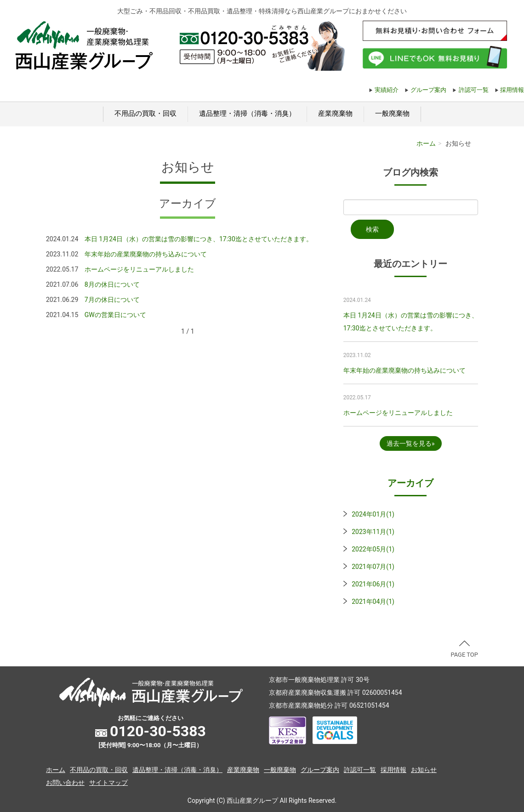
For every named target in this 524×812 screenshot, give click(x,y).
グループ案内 (428, 90)
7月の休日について (112, 300)
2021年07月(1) (373, 567)
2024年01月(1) (373, 514)
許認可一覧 (474, 90)
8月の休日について (112, 284)
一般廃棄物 (392, 114)
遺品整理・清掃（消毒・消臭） (247, 114)
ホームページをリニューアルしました (139, 269)
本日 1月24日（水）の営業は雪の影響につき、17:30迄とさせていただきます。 (199, 239)
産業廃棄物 (335, 114)
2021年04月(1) (373, 602)
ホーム (426, 143)
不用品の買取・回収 (145, 114)
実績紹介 (387, 90)
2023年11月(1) (373, 532)
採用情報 (512, 90)
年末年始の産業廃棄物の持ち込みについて (146, 254)
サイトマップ (108, 783)
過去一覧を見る (409, 443)
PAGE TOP (464, 649)
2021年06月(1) (373, 584)
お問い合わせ (65, 783)
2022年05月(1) (373, 549)
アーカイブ (410, 483)
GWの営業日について (115, 315)
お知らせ (424, 770)
